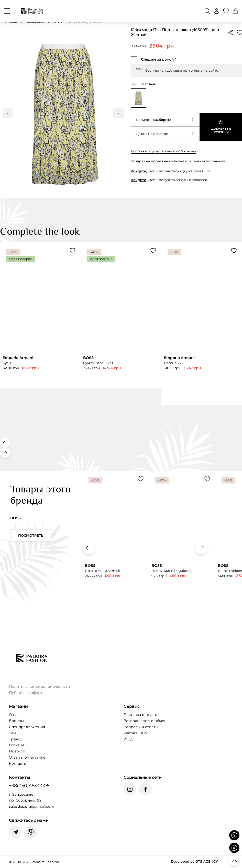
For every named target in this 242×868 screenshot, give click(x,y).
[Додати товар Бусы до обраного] (72, 251)
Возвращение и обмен (145, 721)
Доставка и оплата (141, 715)
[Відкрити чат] (234, 848)
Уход (128, 739)
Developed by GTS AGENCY (194, 861)
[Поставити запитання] (234, 835)
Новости (17, 751)
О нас (14, 715)
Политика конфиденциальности (40, 686)
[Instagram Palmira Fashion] (130, 789)
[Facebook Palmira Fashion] (145, 789)
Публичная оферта (27, 693)
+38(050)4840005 (29, 786)
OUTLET (59, 22)
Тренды (16, 739)
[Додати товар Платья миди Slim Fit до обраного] (141, 479)
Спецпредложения (27, 727)
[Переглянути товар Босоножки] (202, 324)
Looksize (17, 745)
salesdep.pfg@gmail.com (32, 806)
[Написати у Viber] (31, 832)
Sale (13, 733)
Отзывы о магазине (27, 757)
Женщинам (35, 22)
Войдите (138, 171)
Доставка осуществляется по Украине (164, 151)
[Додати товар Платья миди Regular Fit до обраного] (207, 479)
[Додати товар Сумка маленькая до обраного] (153, 251)
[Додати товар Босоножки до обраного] (234, 251)
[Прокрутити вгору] (234, 860)
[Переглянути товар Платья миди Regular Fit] (182, 545)
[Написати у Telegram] (15, 832)
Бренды (16, 721)
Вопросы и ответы (141, 727)
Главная (11, 22)
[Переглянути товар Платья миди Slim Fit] (116, 545)
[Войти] (216, 11)
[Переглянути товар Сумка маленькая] (121, 315)
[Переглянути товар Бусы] (40, 315)
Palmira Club (135, 733)
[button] (207, 11)
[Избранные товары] (226, 11)
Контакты (18, 763)
